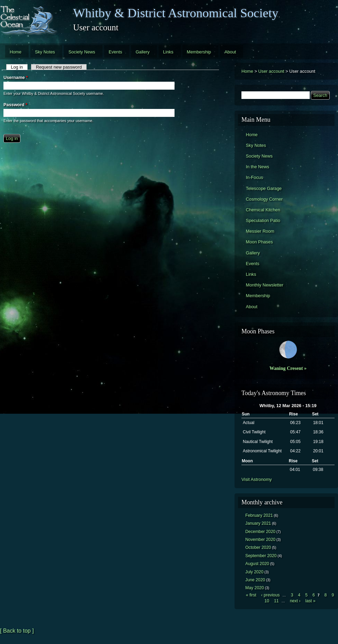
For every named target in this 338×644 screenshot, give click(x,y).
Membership (199, 52)
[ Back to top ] (17, 631)
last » (310, 601)
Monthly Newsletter (265, 285)
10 (267, 601)
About (230, 52)
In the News (258, 167)
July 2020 (254, 572)
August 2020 (257, 564)
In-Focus (255, 177)
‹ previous (270, 595)
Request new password (59, 67)
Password (15, 105)
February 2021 (259, 515)
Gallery (143, 52)
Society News (82, 52)
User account (271, 71)
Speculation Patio (263, 220)
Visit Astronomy (257, 479)
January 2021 (258, 523)
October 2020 (258, 547)
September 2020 (261, 556)
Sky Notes (45, 52)
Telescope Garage (264, 188)
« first (251, 595)
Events (115, 52)
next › (295, 601)
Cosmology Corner (264, 199)
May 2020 (255, 588)
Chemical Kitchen (263, 210)
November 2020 (260, 540)
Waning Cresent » (288, 368)
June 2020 (255, 580)
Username (16, 77)
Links (168, 52)
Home (16, 52)
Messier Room (260, 231)
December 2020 (260, 532)
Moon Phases (259, 242)
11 (276, 601)
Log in (19, 67)
